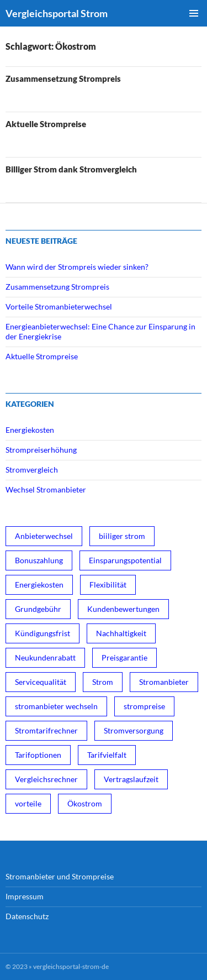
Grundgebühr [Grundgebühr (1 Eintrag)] (38, 609)
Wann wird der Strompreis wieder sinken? (77, 267)
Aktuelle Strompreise (46, 124)
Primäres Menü (194, 13)
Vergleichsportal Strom (57, 13)
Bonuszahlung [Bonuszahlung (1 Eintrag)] (39, 560)
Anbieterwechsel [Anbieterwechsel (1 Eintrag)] (44, 536)
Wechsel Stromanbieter (46, 489)
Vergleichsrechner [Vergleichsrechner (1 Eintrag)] (46, 779)
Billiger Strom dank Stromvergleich (71, 169)
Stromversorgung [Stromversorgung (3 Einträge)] (134, 730)
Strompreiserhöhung (41, 450)
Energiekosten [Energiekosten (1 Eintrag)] (39, 585)
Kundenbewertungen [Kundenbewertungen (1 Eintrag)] (123, 609)
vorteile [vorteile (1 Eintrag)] (28, 803)
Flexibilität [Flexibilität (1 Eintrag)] (108, 585)
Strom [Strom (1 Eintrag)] (103, 682)
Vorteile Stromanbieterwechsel (59, 306)
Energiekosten (30, 430)
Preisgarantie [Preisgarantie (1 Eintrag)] (124, 657)
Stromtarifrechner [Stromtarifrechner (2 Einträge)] (46, 730)
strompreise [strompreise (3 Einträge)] (144, 706)
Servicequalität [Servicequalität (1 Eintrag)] (41, 682)
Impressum (25, 896)
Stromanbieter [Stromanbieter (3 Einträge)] (164, 682)
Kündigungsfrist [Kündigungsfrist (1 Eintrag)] (43, 633)
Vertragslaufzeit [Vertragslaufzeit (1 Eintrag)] (131, 779)
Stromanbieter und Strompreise (60, 876)
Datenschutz (27, 916)
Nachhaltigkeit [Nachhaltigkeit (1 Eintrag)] (121, 633)
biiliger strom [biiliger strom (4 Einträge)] (122, 536)
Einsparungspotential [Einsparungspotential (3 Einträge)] (125, 560)
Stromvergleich (32, 470)
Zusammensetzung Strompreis (63, 78)
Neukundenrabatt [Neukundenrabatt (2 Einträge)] (45, 657)
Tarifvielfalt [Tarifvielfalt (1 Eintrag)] (107, 755)
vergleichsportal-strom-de (71, 966)
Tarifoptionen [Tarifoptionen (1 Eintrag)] (38, 755)
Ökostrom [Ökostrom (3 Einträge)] (85, 803)
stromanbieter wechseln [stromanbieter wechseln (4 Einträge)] (56, 706)
